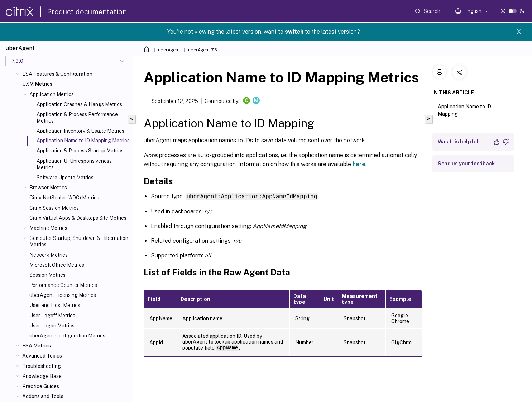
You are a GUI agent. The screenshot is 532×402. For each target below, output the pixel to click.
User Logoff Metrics (52, 316)
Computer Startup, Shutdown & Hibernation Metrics (79, 241)
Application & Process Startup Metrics (80, 151)
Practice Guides (41, 386)
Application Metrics (52, 94)
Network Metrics (49, 255)
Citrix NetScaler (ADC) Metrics (64, 198)
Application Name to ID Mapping (464, 110)
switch (294, 32)
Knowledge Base (42, 376)
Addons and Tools (43, 396)
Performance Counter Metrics (63, 285)
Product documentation (87, 12)
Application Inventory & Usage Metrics (80, 131)
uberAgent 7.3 (203, 50)
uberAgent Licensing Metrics (63, 295)
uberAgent (169, 50)
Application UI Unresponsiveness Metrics (74, 164)
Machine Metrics (48, 228)
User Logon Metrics (52, 326)
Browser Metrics (48, 188)
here (359, 164)
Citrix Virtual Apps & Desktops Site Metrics (78, 218)
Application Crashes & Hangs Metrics (79, 104)
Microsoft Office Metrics (57, 265)
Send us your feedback (466, 164)
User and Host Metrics (55, 305)
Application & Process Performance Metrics (77, 118)
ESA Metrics (37, 346)
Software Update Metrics (65, 178)
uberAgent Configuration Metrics (67, 336)
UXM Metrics (37, 84)
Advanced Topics (42, 356)
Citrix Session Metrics (54, 208)
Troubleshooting (42, 366)
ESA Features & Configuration (57, 74)
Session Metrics (47, 275)
